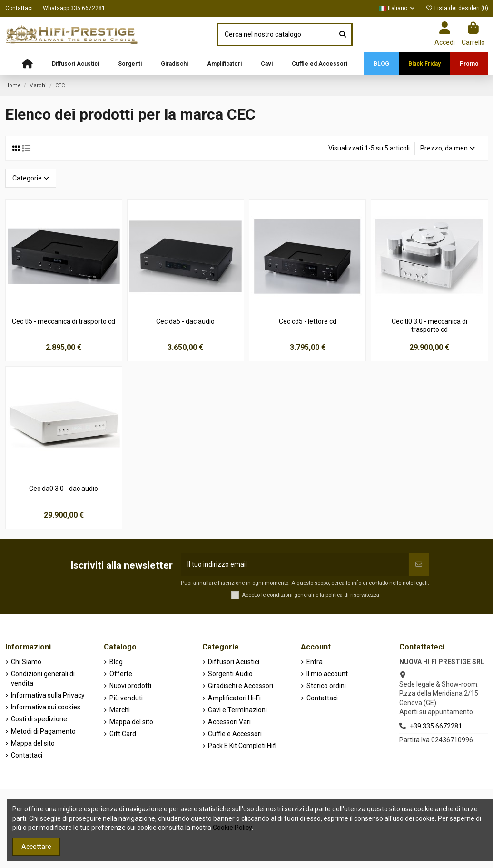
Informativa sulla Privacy (48, 695)
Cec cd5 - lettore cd (308, 321)
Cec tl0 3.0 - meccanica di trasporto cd (429, 325)
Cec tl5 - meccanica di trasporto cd (64, 321)
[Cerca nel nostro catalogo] (343, 35)
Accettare (36, 847)
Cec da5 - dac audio (185, 321)
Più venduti (126, 698)
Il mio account (327, 674)
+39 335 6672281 (436, 726)
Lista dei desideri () (457, 8)
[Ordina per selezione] (448, 149)
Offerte (121, 674)
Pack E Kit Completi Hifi (242, 746)
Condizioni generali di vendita (43, 678)
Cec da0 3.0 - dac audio (64, 489)
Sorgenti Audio (230, 674)
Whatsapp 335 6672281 (74, 8)
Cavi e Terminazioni (237, 710)
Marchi (120, 710)
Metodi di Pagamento (43, 731)
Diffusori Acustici (234, 662)
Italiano (397, 8)
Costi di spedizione (39, 719)
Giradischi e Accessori (241, 686)
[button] (75, 64)
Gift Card (123, 734)
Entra (315, 662)
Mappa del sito (33, 743)
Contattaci (20, 8)
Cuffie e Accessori (235, 734)
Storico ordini (326, 686)
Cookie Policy (232, 828)
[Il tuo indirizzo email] (295, 564)
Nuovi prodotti (130, 686)
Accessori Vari (229, 722)
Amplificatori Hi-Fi (234, 698)
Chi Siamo (26, 662)
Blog (116, 662)
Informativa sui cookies (46, 707)
